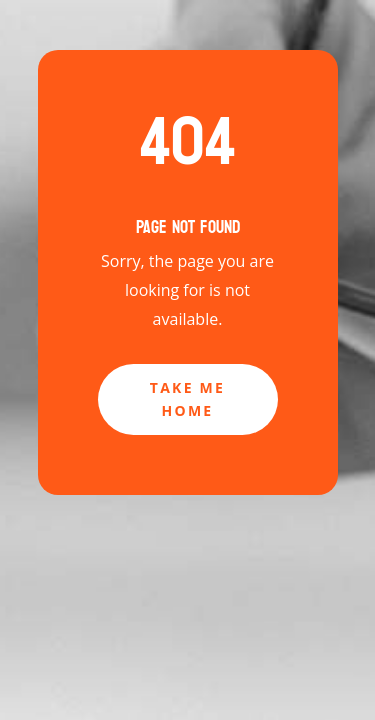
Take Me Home (187, 399)
